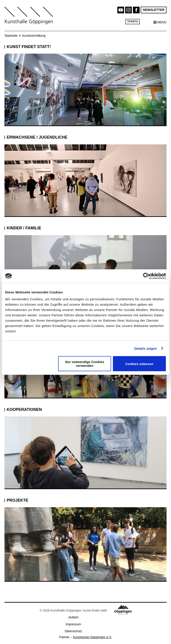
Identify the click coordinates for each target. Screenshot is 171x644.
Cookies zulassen (139, 364)
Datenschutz (73, 631)
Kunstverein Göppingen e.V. (92, 637)
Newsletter (154, 10)
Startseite (11, 36)
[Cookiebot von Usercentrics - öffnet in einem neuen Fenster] (146, 276)
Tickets (132, 21)
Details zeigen (146, 348)
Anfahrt (73, 617)
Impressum (73, 624)
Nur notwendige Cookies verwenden (85, 364)
